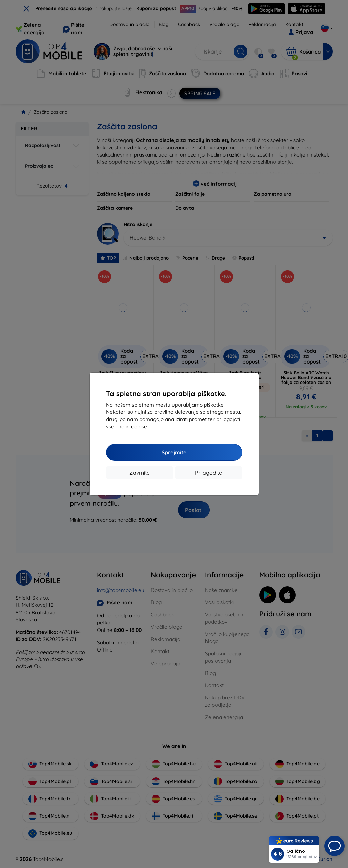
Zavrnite (140, 473)
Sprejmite (174, 452)
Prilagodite (208, 473)
